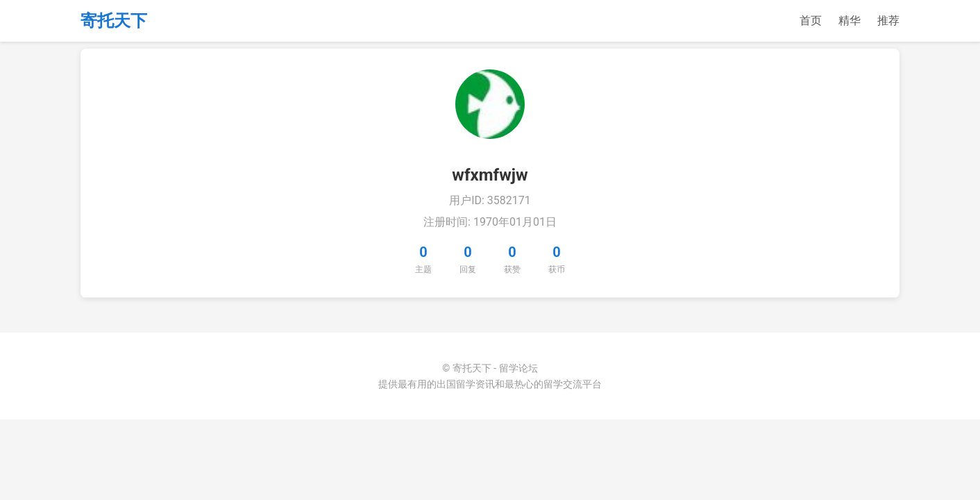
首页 (811, 20)
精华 (850, 20)
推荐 (888, 20)
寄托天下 (114, 21)
